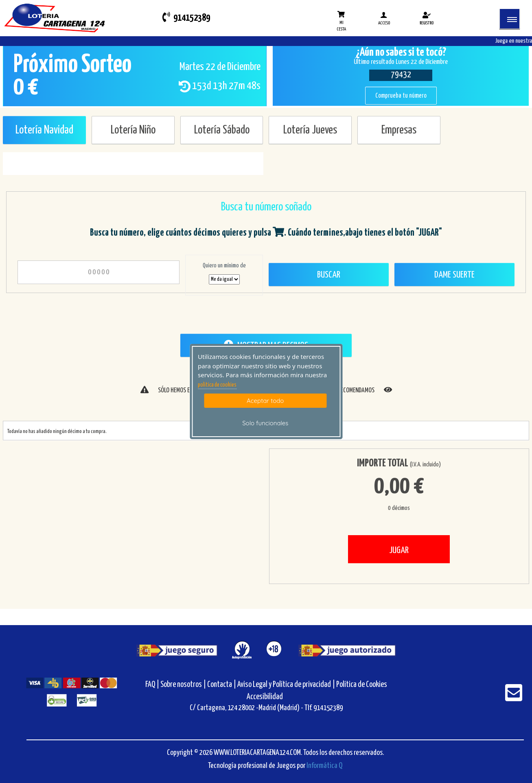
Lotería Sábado (222, 130)
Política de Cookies (362, 685)
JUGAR (399, 550)
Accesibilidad (265, 697)
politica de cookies (217, 385)
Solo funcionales (265, 423)
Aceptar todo (265, 401)
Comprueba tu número (401, 96)
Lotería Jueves (310, 130)
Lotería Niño (133, 130)
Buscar (329, 275)
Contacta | (222, 685)
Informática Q (324, 766)
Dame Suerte (454, 275)
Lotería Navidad (44, 130)
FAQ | (153, 685)
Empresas (399, 130)
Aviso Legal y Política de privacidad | (287, 685)
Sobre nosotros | (183, 685)
